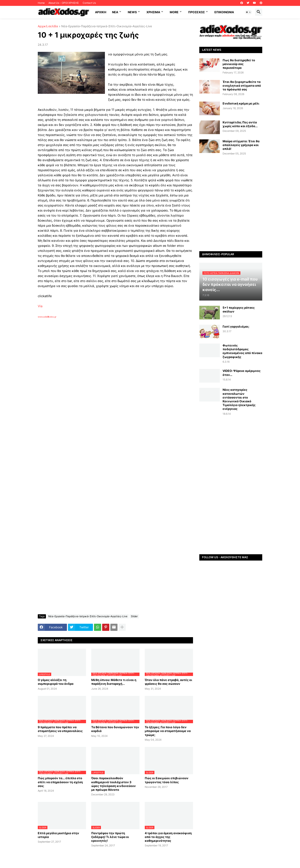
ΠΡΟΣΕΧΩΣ (196, 12)
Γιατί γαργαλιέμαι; (236, 326)
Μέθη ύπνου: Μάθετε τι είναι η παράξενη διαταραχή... (114, 682)
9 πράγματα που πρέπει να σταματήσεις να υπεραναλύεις (60, 729)
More (174, 12)
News (132, 12)
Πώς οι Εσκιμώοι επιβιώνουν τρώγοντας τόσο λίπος (167, 780)
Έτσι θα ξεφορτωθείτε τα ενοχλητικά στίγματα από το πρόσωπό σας (242, 86)
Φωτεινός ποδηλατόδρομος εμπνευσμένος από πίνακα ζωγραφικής (242, 351)
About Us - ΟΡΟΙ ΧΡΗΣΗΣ (64, 3)
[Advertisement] (105, 367)
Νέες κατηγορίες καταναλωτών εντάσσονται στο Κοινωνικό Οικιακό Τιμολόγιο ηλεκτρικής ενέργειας (239, 399)
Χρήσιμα (153, 12)
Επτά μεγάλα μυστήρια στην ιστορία (58, 835)
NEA (115, 12)
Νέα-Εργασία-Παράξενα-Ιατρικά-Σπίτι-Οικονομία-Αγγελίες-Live (107, 26)
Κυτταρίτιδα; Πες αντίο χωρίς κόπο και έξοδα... (240, 124)
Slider (134, 616)
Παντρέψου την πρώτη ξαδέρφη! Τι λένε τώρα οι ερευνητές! (110, 837)
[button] (248, 12)
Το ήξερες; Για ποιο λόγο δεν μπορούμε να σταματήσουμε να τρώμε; (168, 731)
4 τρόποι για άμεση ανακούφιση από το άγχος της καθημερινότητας (168, 837)
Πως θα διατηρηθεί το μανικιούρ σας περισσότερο (239, 64)
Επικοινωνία (224, 12)
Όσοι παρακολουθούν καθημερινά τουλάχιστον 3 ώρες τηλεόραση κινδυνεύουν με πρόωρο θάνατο (113, 784)
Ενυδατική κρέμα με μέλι (241, 103)
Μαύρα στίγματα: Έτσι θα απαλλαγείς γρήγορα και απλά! (241, 145)
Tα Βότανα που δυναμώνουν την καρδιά (115, 729)
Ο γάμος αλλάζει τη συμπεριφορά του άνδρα (56, 682)
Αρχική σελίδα (48, 26)
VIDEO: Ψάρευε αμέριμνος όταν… (242, 373)
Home (41, 3)
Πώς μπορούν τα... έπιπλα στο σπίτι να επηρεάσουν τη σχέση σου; (60, 782)
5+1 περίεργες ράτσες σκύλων (239, 309)
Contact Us (89, 3)
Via (40, 306)
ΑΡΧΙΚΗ (101, 12)
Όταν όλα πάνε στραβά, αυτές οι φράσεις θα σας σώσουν (168, 682)
